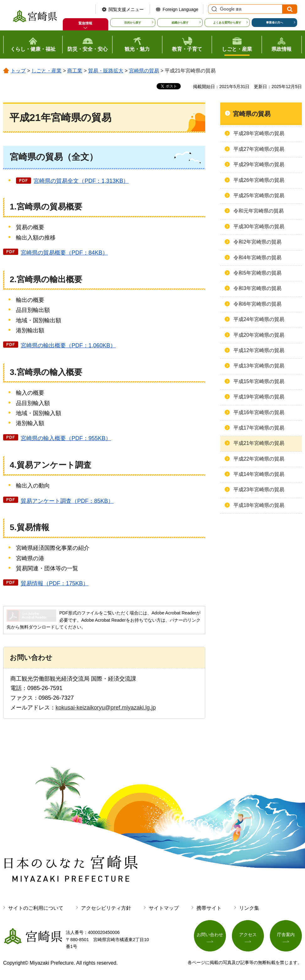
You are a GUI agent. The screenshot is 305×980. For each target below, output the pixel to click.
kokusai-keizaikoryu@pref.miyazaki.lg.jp (106, 708)
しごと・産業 (46, 71)
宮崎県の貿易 (144, 71)
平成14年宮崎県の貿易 (259, 474)
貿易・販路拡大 (106, 71)
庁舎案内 (286, 935)
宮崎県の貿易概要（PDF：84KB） (64, 253)
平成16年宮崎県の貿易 (259, 412)
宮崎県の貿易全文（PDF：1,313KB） (81, 181)
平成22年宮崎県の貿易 (259, 459)
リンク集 (249, 908)
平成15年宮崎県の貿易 (259, 381)
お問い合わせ (210, 935)
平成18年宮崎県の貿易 (259, 505)
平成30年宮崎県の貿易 (259, 227)
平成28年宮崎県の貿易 (259, 133)
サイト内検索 (213, 9)
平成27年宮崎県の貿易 (259, 149)
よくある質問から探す (227, 23)
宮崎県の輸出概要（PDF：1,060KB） (68, 345)
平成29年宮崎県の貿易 (259, 164)
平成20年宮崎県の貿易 (259, 335)
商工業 (75, 71)
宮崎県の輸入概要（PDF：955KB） (66, 438)
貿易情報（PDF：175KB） (55, 583)
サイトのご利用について (36, 908)
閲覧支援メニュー (126, 9)
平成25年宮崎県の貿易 (259, 195)
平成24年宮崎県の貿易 (259, 319)
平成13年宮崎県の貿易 (259, 366)
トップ (18, 71)
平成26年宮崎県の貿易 (259, 180)
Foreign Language (180, 9)
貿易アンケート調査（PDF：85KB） (67, 501)
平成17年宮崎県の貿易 (259, 428)
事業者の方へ (275, 23)
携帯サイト (209, 908)
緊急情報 (85, 23)
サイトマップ (164, 908)
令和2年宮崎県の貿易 (257, 242)
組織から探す (180, 23)
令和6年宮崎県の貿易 (257, 304)
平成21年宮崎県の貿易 (259, 443)
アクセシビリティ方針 (106, 908)
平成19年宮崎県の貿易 (259, 397)
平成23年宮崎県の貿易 (259, 490)
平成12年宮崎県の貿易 (259, 350)
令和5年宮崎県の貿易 (257, 273)
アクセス (248, 935)
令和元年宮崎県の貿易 (259, 211)
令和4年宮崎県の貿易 (257, 258)
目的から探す (133, 23)
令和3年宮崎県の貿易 (257, 288)
